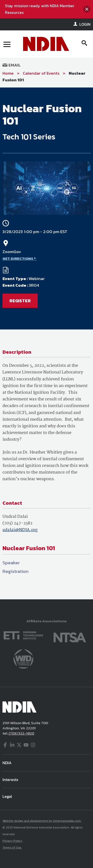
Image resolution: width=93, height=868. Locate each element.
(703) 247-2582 (17, 523)
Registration (15, 571)
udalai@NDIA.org (20, 530)
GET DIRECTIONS (18, 258)
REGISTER (20, 301)
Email (12, 65)
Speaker (11, 563)
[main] (46, 343)
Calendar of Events (41, 73)
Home (8, 73)
